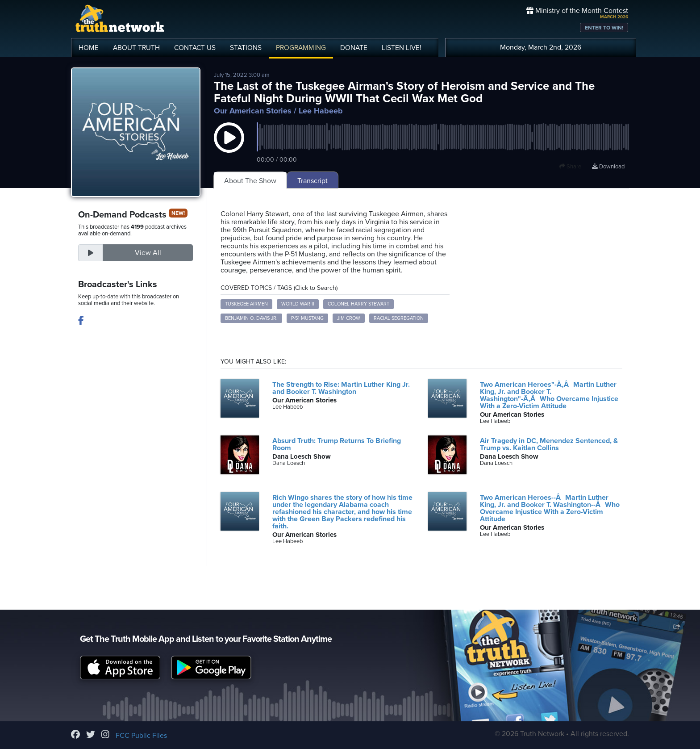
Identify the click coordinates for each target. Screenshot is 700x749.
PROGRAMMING (301, 48)
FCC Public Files (141, 736)
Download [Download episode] (608, 167)
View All (148, 253)
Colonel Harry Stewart (358, 304)
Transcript (312, 181)
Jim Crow (349, 318)
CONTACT (195, 48)
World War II (298, 304)
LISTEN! (402, 48)
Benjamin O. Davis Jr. (251, 318)
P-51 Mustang (307, 318)
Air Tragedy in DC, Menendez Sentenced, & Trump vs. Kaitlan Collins (549, 444)
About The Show (250, 181)
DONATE (354, 48)
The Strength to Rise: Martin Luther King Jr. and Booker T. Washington (341, 388)
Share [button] (570, 167)
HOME (89, 48)
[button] (229, 146)
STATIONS (246, 48)
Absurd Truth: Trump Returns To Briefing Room (337, 444)
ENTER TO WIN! (604, 28)
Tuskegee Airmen (246, 304)
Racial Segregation (399, 318)
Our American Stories (253, 111)
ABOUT (136, 48)
